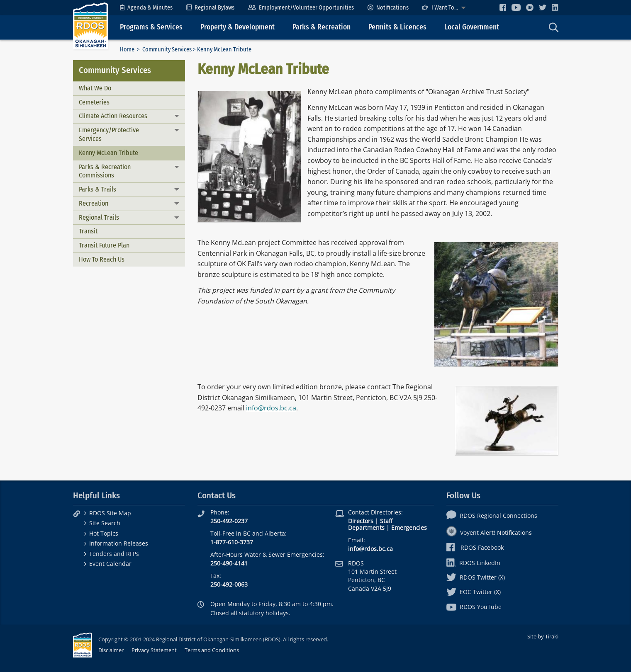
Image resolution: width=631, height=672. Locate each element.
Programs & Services (151, 27)
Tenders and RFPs (114, 554)
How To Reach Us (102, 259)
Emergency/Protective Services (109, 134)
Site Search (105, 523)
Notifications (388, 8)
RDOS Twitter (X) (476, 577)
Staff (386, 521)
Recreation (94, 203)
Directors (361, 521)
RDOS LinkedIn (473, 563)
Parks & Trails (97, 189)
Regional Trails (99, 217)
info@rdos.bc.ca (271, 408)
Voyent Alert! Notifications (489, 533)
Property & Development (238, 27)
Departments (366, 528)
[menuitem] (146, 8)
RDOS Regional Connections (492, 516)
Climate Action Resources (113, 116)
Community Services (167, 50)
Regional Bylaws (210, 8)
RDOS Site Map (110, 513)
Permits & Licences (397, 27)
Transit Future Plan (104, 245)
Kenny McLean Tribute (108, 153)
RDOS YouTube (474, 607)
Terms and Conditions (212, 650)
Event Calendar (110, 564)
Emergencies (409, 528)
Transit (88, 231)
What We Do (95, 88)
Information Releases (119, 543)
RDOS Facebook (475, 547)
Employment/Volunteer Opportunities (301, 8)
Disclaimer (111, 650)
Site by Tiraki (543, 636)
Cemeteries (94, 102)
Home (127, 50)
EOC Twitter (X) (474, 592)
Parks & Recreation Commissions (105, 171)
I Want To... (440, 8)
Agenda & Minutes (146, 8)
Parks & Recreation (322, 27)
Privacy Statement (154, 650)
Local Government (472, 27)
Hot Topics (104, 533)
